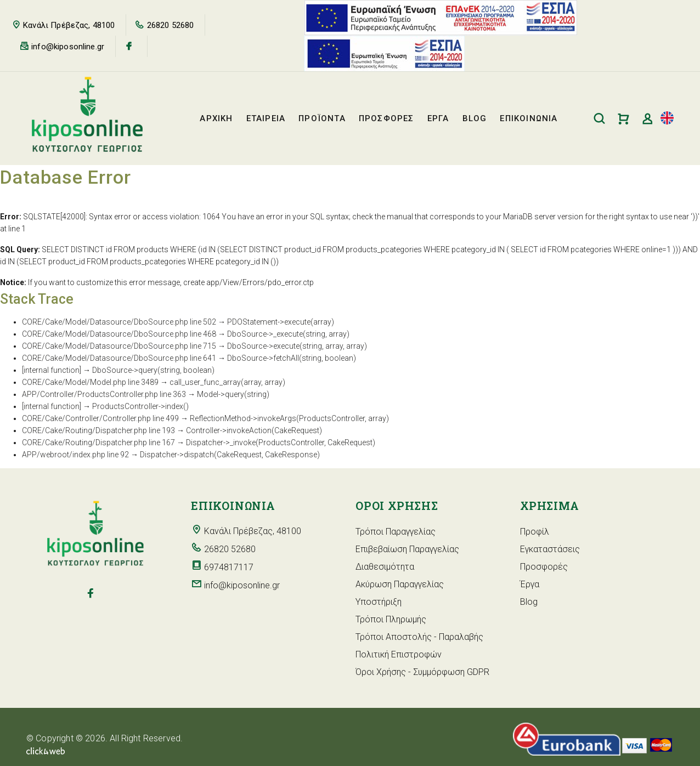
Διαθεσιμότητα (385, 567)
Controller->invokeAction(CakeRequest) (254, 430)
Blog (529, 602)
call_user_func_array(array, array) (227, 382)
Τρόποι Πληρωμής (391, 619)
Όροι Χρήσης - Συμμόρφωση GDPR (422, 672)
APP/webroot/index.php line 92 (75, 455)
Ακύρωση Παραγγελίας (400, 584)
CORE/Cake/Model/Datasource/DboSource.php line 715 (119, 346)
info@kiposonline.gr (68, 47)
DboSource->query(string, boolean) (153, 370)
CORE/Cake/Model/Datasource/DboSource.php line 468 (119, 334)
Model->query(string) (233, 394)
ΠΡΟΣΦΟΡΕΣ (386, 118)
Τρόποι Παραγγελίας (396, 532)
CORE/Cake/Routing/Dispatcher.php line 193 (98, 430)
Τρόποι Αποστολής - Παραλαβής (419, 637)
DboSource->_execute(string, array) (288, 334)
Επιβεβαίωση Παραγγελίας (407, 549)
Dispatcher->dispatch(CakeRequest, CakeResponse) (230, 455)
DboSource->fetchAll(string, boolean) (292, 358)
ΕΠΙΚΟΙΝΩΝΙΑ (529, 118)
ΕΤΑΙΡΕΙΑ (266, 118)
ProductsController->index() (140, 406)
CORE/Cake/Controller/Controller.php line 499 (100, 418)
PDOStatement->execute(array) (281, 322)
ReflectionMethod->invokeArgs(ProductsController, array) (289, 418)
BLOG (475, 118)
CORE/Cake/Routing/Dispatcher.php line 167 (98, 442)
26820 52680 (171, 25)
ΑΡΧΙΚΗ (216, 118)
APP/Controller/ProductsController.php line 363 (104, 394)
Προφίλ (535, 532)
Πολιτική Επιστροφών (399, 654)
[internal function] (52, 370)
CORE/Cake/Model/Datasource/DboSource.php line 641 (119, 358)
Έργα (530, 584)
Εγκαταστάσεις (550, 549)
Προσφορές (544, 567)
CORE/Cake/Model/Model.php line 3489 (90, 382)
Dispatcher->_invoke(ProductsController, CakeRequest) (281, 442)
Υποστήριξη (379, 602)
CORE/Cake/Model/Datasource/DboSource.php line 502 (119, 322)
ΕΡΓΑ (438, 118)
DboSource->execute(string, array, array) (297, 346)
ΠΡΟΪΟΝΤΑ (322, 118)
